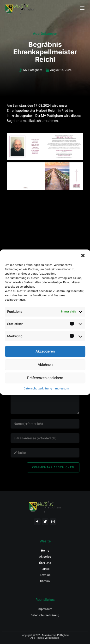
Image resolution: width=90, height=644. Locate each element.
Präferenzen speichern (45, 378)
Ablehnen (45, 365)
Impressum (62, 388)
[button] (83, 256)
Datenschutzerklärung (38, 388)
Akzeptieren (45, 351)
